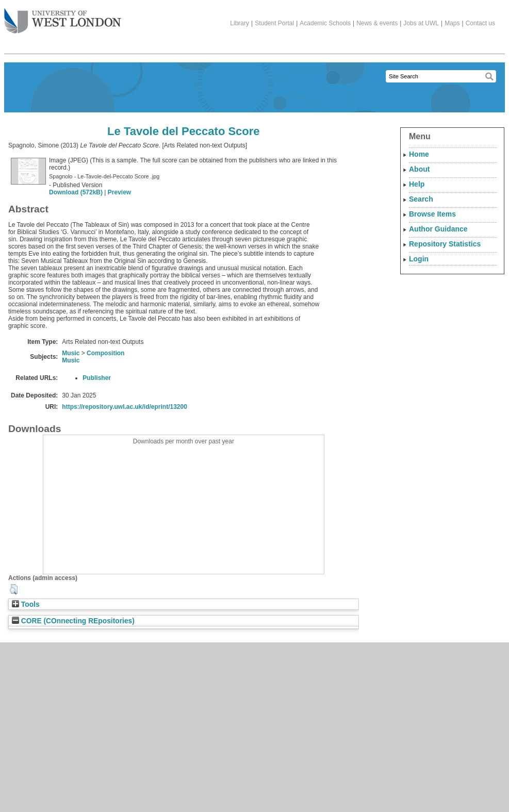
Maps (452, 23)
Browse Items (432, 214)
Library (240, 23)
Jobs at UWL (421, 23)
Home (419, 154)
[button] (14, 589)
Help (417, 184)
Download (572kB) (76, 192)
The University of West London (63, 17)
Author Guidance (438, 229)
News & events (377, 23)
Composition (105, 353)
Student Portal (274, 23)
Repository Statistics (445, 244)
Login (419, 259)
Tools (26, 604)
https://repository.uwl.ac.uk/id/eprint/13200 (125, 407)
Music (71, 353)
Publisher (97, 378)
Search (421, 199)
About (419, 169)
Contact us (480, 23)
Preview (119, 192)
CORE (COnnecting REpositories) (73, 621)
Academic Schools (325, 23)
